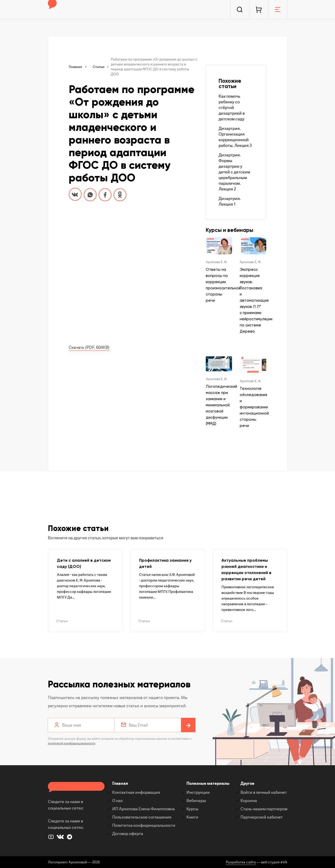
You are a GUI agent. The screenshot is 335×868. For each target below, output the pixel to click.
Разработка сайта (241, 862)
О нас (118, 801)
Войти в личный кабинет (264, 793)
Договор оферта (128, 834)
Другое (247, 783)
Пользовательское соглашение (142, 817)
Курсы (192, 809)
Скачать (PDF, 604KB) (89, 348)
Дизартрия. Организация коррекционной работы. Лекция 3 (235, 137)
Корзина (249, 801)
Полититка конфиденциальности (144, 825)
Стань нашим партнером (264, 809)
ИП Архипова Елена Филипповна (144, 809)
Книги (192, 817)
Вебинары (196, 801)
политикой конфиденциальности (72, 743)
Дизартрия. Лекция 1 (230, 201)
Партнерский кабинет (262, 817)
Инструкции (198, 793)
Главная (120, 783)
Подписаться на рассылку (188, 726)
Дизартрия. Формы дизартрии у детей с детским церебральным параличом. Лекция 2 (234, 172)
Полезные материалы (208, 783)
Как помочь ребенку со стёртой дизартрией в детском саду (232, 108)
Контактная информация (136, 793)
